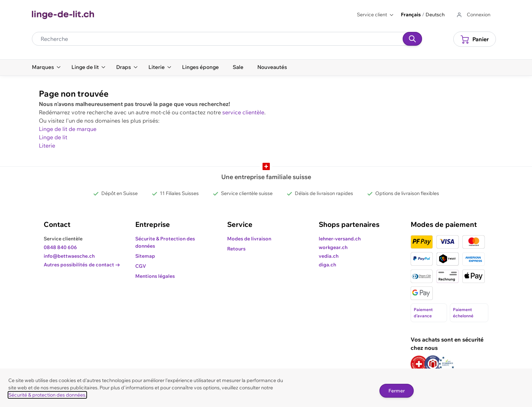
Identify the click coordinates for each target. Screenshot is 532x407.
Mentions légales (155, 276)
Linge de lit (53, 137)
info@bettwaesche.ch (69, 256)
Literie (47, 145)
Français (411, 15)
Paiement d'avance (423, 313)
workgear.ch (333, 247)
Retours (236, 249)
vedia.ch (329, 256)
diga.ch (327, 265)
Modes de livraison (249, 239)
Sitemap (145, 256)
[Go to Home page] (63, 15)
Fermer (397, 391)
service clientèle (243, 112)
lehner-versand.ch (340, 239)
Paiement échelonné (463, 313)
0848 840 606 (60, 247)
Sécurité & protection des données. (47, 395)
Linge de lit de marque (68, 129)
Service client (375, 15)
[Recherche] (412, 39)
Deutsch (435, 15)
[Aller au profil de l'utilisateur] (473, 15)
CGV (141, 266)
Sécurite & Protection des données (165, 242)
